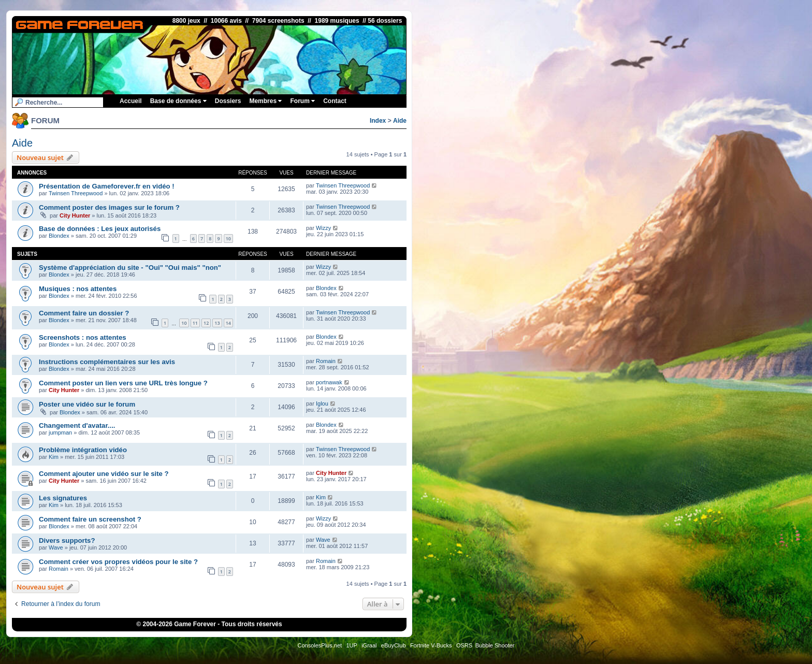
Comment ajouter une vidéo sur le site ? (104, 474)
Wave (56, 547)
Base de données (178, 101)
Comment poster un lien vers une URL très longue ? (123, 383)
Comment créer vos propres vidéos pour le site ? (118, 562)
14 (228, 323)
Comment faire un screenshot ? (90, 519)
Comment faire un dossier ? (84, 313)
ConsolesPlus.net (320, 645)
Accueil (131, 101)
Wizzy (323, 228)
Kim (54, 457)
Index (378, 121)
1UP (351, 645)
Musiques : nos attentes (78, 289)
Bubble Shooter (495, 645)
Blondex (59, 236)
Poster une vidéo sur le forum (87, 404)
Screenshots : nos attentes (83, 337)
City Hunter (75, 215)
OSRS (464, 645)
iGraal (369, 645)
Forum (302, 101)
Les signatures (63, 498)
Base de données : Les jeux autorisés (100, 229)
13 (217, 323)
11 (195, 323)
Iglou (322, 403)
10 (228, 239)
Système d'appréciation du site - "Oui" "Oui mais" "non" (130, 268)
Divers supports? (67, 540)
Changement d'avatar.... (77, 425)
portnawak (329, 382)
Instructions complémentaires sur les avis (107, 362)
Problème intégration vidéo (83, 450)
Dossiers (228, 101)
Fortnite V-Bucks (431, 645)
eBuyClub (394, 645)
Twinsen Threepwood (76, 193)
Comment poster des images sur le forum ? (109, 207)
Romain (326, 361)
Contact (335, 101)
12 (206, 323)
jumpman (60, 432)
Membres (265, 101)
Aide (400, 121)
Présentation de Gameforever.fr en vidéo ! (107, 186)
